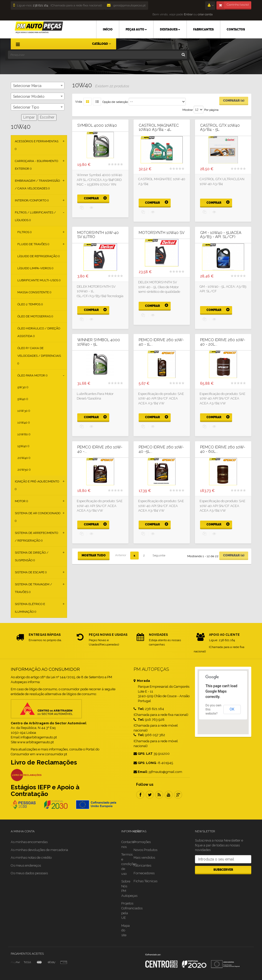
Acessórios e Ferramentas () (37, 145)
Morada (142, 681)
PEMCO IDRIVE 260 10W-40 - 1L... (161, 342)
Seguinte (159, 555)
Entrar (188, 14)
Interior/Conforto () (32, 200)
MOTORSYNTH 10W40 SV (162, 233)
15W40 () (23, 446)
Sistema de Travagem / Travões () (33, 588)
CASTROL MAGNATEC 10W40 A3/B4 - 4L (159, 128)
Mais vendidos (144, 858)
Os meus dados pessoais (29, 873)
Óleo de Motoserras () (35, 316)
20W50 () (24, 470)
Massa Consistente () (34, 292)
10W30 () (24, 411)
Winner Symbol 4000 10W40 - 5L (99, 342)
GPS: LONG (145, 763)
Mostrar (188, 110)
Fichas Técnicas (145, 881)
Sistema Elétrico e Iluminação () (30, 608)
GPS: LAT (143, 754)
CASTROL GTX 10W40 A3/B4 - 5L (220, 128)
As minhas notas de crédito (31, 858)
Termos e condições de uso (129, 864)
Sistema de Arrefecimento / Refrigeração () (36, 537)
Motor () (21, 501)
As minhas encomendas (29, 842)
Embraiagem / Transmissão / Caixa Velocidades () (37, 185)
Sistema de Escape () (31, 572)
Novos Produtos (145, 850)
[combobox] (38, 85)
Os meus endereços (26, 865)
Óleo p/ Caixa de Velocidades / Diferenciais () (39, 356)
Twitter (150, 795)
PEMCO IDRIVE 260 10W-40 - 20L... (223, 342)
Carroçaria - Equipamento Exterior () (36, 165)
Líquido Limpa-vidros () (35, 268)
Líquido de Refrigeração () (39, 256)
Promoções (142, 842)
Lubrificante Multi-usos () (39, 280)
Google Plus (178, 795)
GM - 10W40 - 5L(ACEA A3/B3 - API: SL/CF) (221, 235)
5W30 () (23, 387)
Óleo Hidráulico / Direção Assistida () (39, 332)
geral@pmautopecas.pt (126, 5)
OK (232, 709)
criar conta (205, 14)
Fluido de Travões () (33, 244)
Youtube (169, 795)
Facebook (140, 795)
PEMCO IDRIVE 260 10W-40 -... (100, 449)
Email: (141, 772)
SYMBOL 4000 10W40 (97, 126)
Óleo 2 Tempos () (30, 304)
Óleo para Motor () (32, 375)
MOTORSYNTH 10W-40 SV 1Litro (98, 235)
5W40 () (23, 399)
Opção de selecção (115, 102)
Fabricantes (142, 865)
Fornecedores (144, 873)
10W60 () (24, 434)
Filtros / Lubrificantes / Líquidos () (35, 216)
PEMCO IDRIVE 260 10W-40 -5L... (161, 449)
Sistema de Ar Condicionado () (38, 517)
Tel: (139, 709)
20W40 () (24, 458)
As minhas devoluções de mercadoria (39, 850)
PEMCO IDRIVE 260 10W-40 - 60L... (223, 449)
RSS (159, 795)
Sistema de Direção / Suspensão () (32, 556)
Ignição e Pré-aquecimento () (37, 485)
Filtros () (24, 232)
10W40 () (24, 423)
